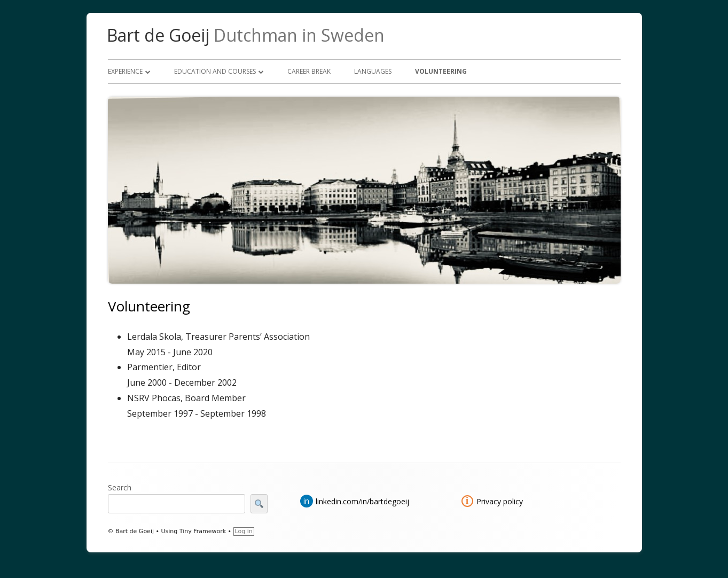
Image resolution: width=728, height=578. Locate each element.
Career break (309, 71)
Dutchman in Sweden (299, 35)
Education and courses (215, 71)
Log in (244, 531)
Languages (373, 71)
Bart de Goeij (158, 35)
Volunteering (441, 71)
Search (120, 487)
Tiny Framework (203, 531)
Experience (125, 71)
